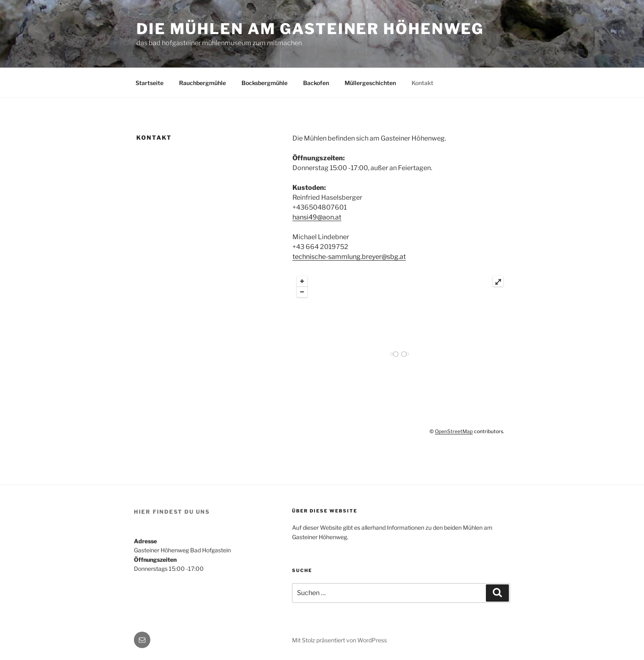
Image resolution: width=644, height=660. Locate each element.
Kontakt (422, 83)
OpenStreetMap (454, 431)
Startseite (149, 83)
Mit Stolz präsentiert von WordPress (339, 640)
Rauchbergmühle (202, 83)
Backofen (316, 83)
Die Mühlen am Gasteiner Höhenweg (310, 29)
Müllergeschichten (370, 83)
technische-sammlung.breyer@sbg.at (349, 257)
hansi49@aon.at (317, 217)
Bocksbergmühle (264, 83)
